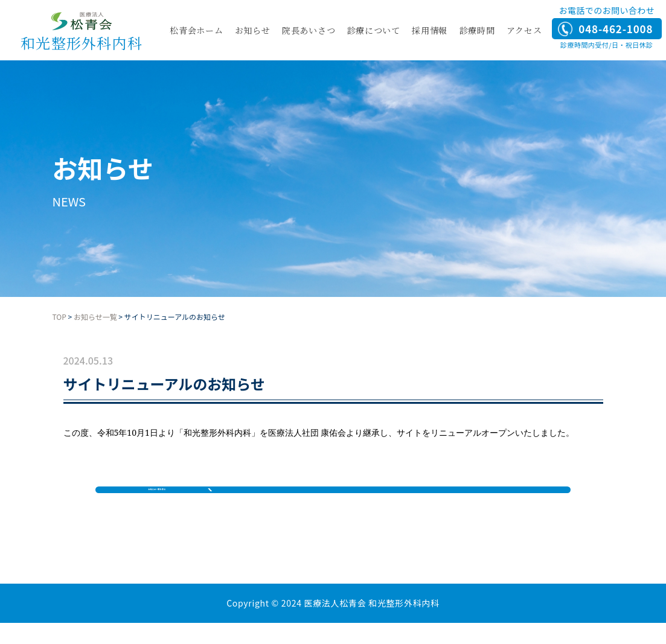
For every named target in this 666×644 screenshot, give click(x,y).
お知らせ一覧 (95, 317)
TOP (59, 317)
